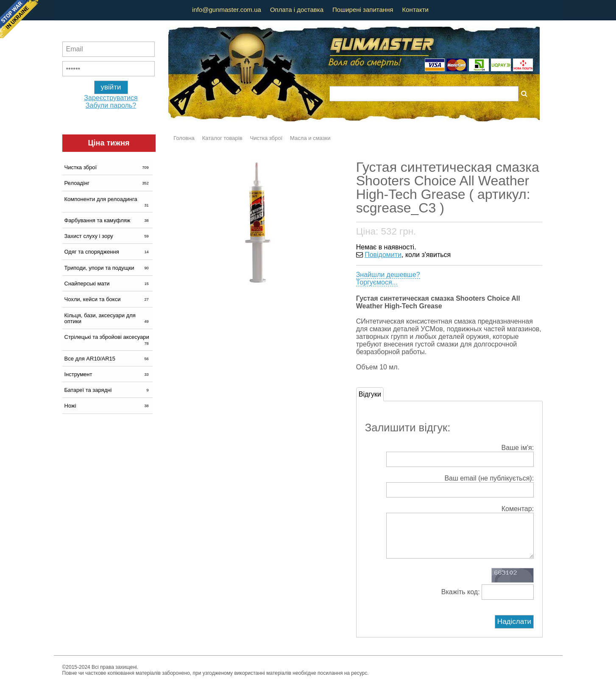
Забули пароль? (111, 105)
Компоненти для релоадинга (107, 202)
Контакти (415, 10)
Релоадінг (107, 183)
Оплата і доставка (297, 10)
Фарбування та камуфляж (107, 220)
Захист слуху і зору (107, 236)
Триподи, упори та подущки (107, 268)
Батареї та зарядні (107, 390)
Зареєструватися (111, 98)
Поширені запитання (363, 10)
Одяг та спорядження (107, 252)
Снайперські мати (107, 284)
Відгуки (370, 394)
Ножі (107, 406)
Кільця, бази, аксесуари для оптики (107, 318)
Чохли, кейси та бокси (107, 299)
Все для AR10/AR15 (107, 359)
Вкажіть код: (488, 600)
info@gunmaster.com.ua (227, 10)
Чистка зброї (107, 167)
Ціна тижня (109, 143)
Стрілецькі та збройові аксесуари (107, 340)
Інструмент (107, 374)
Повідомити (383, 255)
